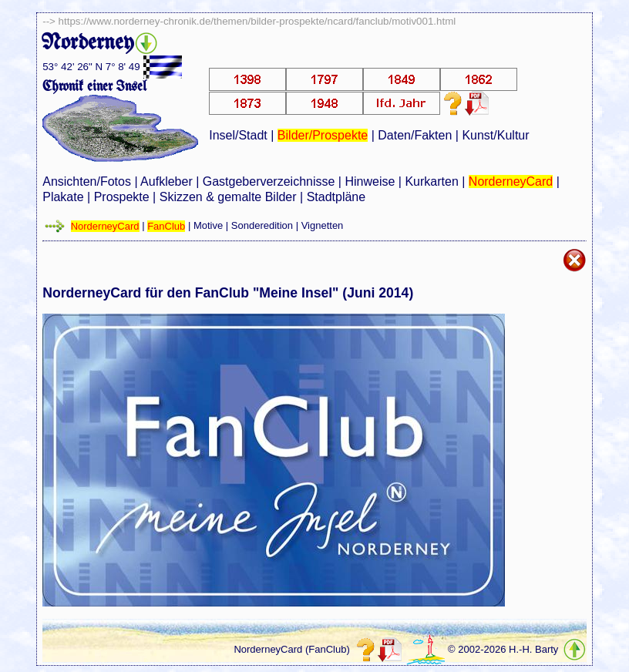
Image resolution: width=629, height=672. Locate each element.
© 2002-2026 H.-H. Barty (503, 650)
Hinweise (370, 181)
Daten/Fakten (415, 135)
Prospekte (122, 197)
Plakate (63, 197)
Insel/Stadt (238, 135)
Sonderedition (262, 226)
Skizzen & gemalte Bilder (228, 197)
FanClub (166, 226)
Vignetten (323, 226)
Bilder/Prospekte (323, 135)
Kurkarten (431, 181)
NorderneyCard (511, 181)
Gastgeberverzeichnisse (269, 181)
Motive (208, 226)
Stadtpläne (336, 197)
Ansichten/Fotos (87, 181)
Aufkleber (166, 181)
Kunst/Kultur (495, 135)
